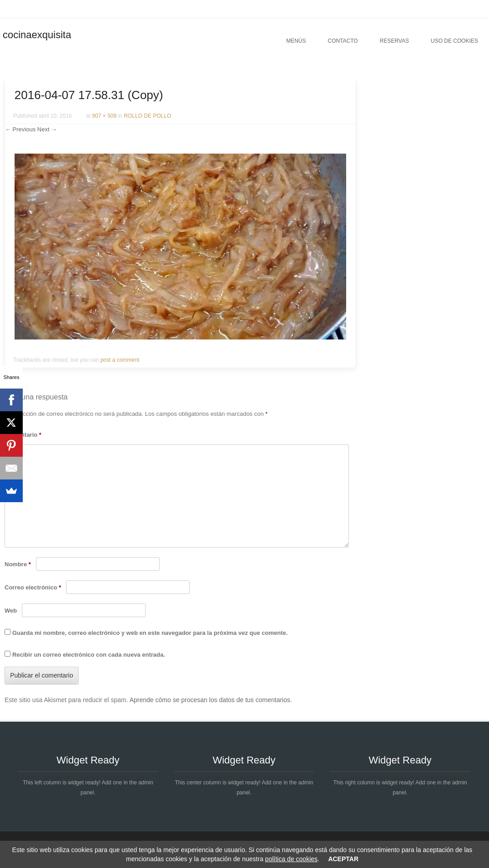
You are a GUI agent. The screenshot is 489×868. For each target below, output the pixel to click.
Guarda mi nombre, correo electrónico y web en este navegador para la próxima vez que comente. (150, 633)
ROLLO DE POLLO (147, 116)
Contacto (343, 41)
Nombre (18, 564)
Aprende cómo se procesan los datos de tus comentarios (210, 700)
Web (11, 611)
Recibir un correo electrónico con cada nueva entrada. (89, 655)
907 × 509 (104, 116)
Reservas (394, 41)
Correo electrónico (33, 587)
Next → (47, 129)
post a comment (120, 360)
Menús (296, 41)
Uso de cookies (454, 41)
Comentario (23, 435)
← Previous (20, 129)
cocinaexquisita (37, 35)
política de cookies (291, 859)
